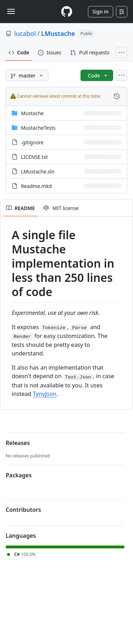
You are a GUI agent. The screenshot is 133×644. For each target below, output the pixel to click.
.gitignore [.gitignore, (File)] (32, 142)
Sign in (101, 12)
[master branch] (27, 75)
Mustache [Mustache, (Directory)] (32, 113)
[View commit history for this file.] (117, 96)
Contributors (23, 510)
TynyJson (44, 394)
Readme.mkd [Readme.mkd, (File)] (36, 186)
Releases (18, 443)
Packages (19, 475)
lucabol (25, 33)
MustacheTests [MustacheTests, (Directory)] (38, 128)
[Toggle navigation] (11, 11)
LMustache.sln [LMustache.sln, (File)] (38, 171)
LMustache (58, 33)
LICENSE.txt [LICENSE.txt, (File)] (34, 157)
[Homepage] (67, 12)
